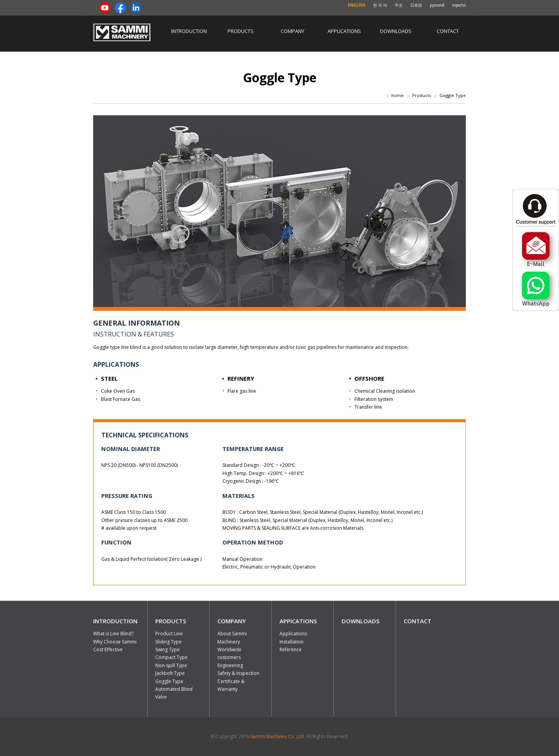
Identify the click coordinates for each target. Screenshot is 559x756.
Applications (344, 31)
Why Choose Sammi (115, 642)
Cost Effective (108, 649)
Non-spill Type (171, 665)
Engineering (230, 665)
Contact (448, 31)
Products (240, 31)
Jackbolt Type (170, 673)
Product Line (169, 634)
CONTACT (418, 621)
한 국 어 (380, 5)
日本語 (416, 5)
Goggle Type (169, 681)
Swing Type (168, 649)
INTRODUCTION (115, 621)
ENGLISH (357, 5)
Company (293, 31)
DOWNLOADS (360, 621)
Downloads (396, 31)
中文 (399, 5)
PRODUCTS (171, 621)
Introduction (189, 31)
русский (437, 5)
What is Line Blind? (113, 634)
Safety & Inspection (238, 673)
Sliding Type (168, 642)
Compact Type (171, 657)
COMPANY (232, 621)
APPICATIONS (298, 621)
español (459, 5)
